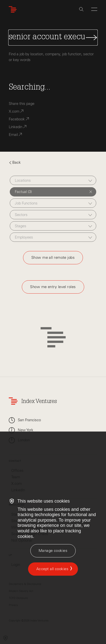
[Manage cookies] (53, 551)
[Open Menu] (94, 9)
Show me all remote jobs (53, 258)
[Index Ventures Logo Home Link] (14, 9)
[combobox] (53, 180)
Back (15, 162)
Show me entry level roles (53, 287)
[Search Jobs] (53, 38)
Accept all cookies (52, 569)
